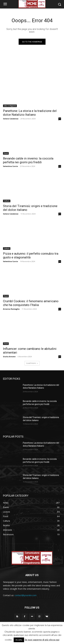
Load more (32, 363)
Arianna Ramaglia (11, 309)
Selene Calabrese (11, 119)
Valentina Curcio (10, 166)
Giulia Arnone (9, 357)
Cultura (7, 201)
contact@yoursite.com (26, 595)
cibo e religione (10, 106)
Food (6, 153)
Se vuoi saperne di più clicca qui (42, 640)
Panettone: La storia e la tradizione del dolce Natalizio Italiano (30, 113)
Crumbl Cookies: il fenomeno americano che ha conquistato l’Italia (31, 303)
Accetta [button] (19, 640)
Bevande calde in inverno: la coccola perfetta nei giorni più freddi (28, 160)
